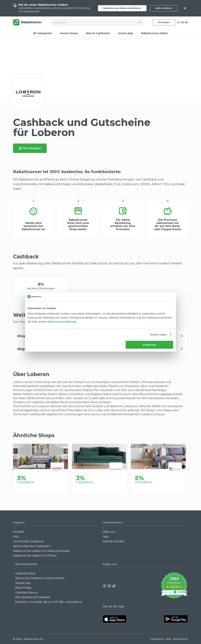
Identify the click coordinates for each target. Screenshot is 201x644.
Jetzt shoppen (30, 148)
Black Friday (23, 588)
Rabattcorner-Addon (155, 33)
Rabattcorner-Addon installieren (122, 8)
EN (186, 22)
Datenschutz (180, 639)
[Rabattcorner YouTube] (105, 586)
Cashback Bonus (26, 593)
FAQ (16, 537)
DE (179, 22)
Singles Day (23, 583)
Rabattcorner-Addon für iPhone (35, 556)
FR (182, 22)
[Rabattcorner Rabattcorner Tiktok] (114, 586)
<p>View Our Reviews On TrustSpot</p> (174, 586)
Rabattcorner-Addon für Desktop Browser (42, 551)
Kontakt (19, 532)
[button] (13, 470)
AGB (168, 639)
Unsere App (125, 33)
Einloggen (164, 22)
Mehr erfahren (164, 8)
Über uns (109, 532)
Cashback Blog (25, 573)
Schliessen (149, 345)
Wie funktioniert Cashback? (32, 546)
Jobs (106, 537)
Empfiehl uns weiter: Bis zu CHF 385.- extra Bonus (49, 602)
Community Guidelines (28, 541)
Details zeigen (158, 335)
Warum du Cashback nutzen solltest (40, 578)
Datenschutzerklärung (62, 322)
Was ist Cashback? (98, 33)
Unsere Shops (69, 33)
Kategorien (42, 33)
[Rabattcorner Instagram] (109, 586)
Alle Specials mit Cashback (33, 597)
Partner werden (113, 541)
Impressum (157, 639)
